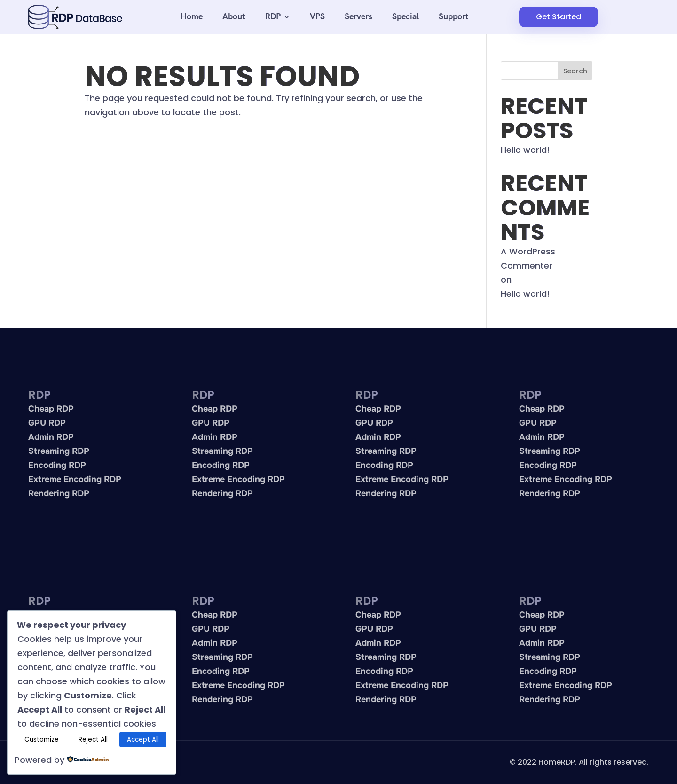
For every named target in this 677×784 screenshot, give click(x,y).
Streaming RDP (59, 451)
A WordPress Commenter (528, 258)
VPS (317, 17)
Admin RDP (51, 437)
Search (575, 71)
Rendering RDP (59, 493)
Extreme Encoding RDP (75, 479)
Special (405, 17)
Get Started (559, 17)
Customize (42, 740)
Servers (358, 17)
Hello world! (525, 150)
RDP (273, 17)
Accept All (143, 740)
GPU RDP (47, 423)
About (234, 17)
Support (454, 17)
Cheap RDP (51, 409)
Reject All (93, 740)
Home (192, 17)
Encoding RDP (57, 465)
